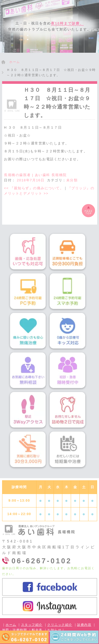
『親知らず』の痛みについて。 (34, 188)
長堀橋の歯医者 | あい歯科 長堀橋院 (35, 175)
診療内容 (84, 625)
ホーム (11, 625)
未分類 (72, 180)
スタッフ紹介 (32, 625)
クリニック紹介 (60, 625)
